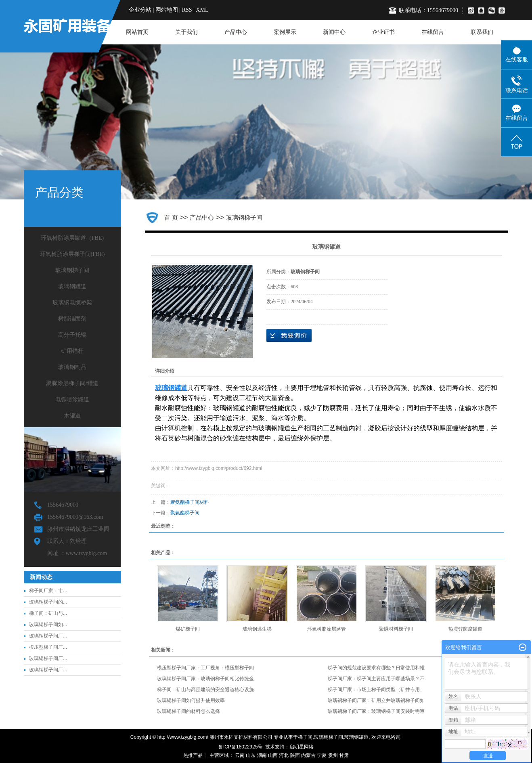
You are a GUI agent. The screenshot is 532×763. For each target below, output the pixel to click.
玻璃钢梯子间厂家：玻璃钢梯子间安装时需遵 (376, 711)
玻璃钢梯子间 (72, 270)
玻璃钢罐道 (72, 286)
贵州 (333, 755)
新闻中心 (334, 32)
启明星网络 (302, 747)
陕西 (295, 755)
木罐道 (72, 416)
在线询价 (289, 335)
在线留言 (433, 32)
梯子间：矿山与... (48, 613)
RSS (187, 10)
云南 (240, 755)
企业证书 (383, 32)
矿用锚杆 (72, 351)
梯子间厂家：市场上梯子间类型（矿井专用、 (376, 690)
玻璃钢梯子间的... (48, 602)
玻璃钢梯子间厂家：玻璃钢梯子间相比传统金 (205, 679)
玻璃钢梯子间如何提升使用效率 (191, 700)
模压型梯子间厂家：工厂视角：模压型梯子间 (205, 668)
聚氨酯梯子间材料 (190, 502)
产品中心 (236, 32)
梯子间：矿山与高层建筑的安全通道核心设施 (205, 690)
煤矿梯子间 (188, 629)
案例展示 (285, 32)
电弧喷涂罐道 (72, 399)
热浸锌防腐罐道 (465, 629)
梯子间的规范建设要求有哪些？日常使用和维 (376, 668)
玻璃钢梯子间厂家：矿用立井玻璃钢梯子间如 (376, 700)
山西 (273, 755)
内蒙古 (308, 755)
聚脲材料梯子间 (396, 629)
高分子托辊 (72, 335)
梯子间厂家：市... (48, 591)
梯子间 (305, 737)
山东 (251, 755)
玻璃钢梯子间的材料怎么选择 (189, 711)
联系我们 (482, 32)
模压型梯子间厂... (48, 647)
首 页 (171, 217)
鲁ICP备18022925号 (240, 747)
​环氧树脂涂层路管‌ (327, 629)
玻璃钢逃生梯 (257, 629)
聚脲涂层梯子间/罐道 (72, 383)
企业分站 (140, 10)
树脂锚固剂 (72, 319)
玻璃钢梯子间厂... (48, 636)
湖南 (262, 755)
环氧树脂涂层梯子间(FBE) (72, 254)
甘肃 (344, 755)
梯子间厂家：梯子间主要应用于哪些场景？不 (376, 679)
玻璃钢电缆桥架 (72, 303)
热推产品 (193, 755)
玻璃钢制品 (72, 367)
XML (202, 10)
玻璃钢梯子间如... (48, 625)
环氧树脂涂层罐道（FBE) (72, 238)
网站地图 (167, 10)
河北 (284, 755)
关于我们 (186, 32)
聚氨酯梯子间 (185, 513)
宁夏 (322, 755)
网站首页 (137, 32)
